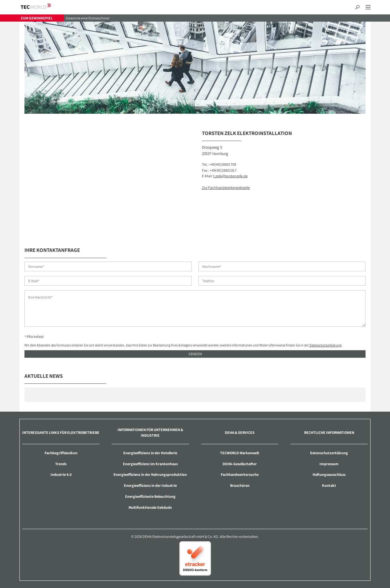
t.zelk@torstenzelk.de (230, 176)
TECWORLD (41, 6)
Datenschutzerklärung (325, 345)
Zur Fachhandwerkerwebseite (226, 187)
